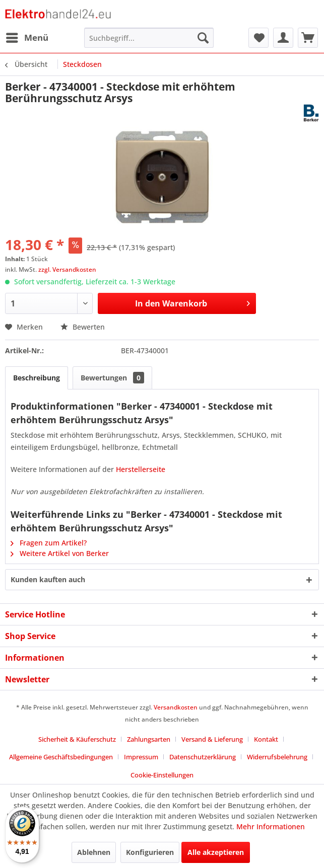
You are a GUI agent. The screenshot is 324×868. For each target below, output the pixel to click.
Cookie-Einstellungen (162, 775)
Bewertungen (112, 378)
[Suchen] (203, 38)
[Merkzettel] (258, 38)
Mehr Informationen (271, 826)
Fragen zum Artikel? (49, 543)
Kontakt (266, 739)
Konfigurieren (150, 852)
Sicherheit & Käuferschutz (77, 739)
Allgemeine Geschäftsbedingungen (61, 757)
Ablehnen (94, 852)
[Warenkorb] (308, 38)
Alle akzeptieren (216, 852)
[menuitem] (27, 38)
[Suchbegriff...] (149, 38)
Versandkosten (176, 707)
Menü (27, 36)
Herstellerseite (141, 469)
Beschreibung (37, 378)
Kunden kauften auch (48, 579)
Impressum (141, 757)
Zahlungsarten (149, 739)
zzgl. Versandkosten (67, 269)
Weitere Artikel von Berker (60, 553)
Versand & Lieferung (212, 739)
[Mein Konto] (283, 38)
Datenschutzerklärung (203, 757)
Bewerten (83, 327)
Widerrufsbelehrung (277, 757)
